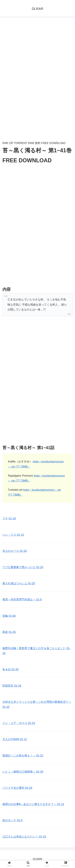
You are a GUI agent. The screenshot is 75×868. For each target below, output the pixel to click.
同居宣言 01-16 (12, 686)
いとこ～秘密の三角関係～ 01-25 (23, 772)
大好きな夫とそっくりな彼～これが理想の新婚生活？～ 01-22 (37, 704)
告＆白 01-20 (10, 669)
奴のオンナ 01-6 (12, 820)
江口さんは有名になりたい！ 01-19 (24, 837)
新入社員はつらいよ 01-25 (19, 583)
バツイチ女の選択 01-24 (17, 788)
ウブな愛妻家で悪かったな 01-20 (23, 567)
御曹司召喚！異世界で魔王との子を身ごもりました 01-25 (36, 651)
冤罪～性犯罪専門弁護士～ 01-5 (22, 600)
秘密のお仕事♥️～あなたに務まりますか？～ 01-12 (33, 804)
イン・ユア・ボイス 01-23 (19, 723)
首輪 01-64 (9, 616)
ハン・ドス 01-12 (13, 535)
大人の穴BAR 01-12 (15, 739)
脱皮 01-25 (9, 632)
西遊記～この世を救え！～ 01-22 (23, 756)
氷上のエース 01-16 (15, 551)
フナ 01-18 (9, 518)
